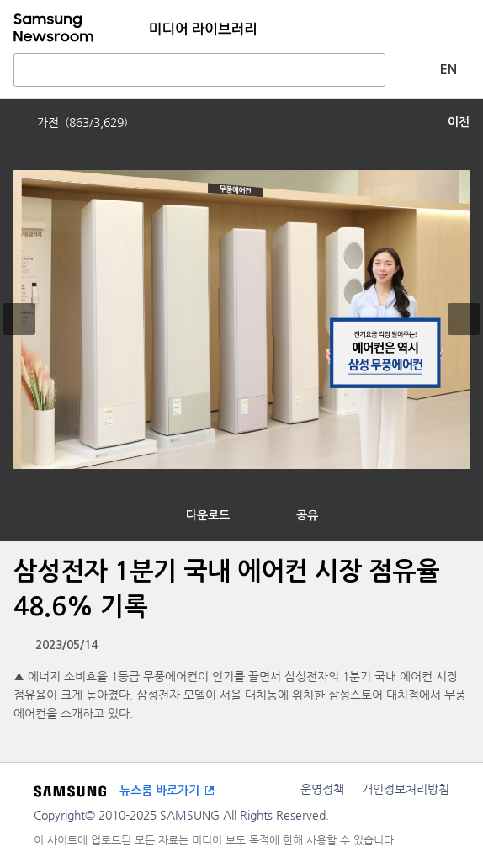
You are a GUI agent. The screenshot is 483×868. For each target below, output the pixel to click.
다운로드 (208, 515)
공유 (307, 515)
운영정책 (322, 789)
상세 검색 (406, 69)
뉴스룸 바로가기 (159, 791)
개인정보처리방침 (406, 789)
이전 (459, 122)
